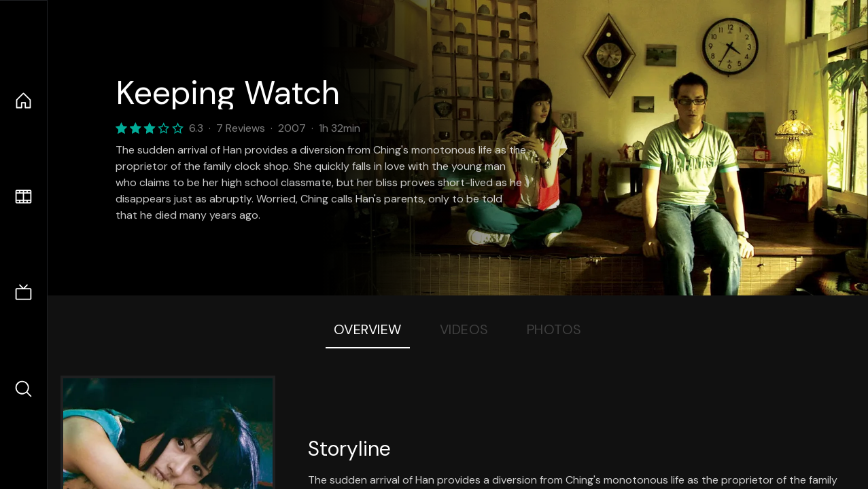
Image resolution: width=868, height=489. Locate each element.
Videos (464, 329)
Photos (554, 329)
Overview (368, 329)
